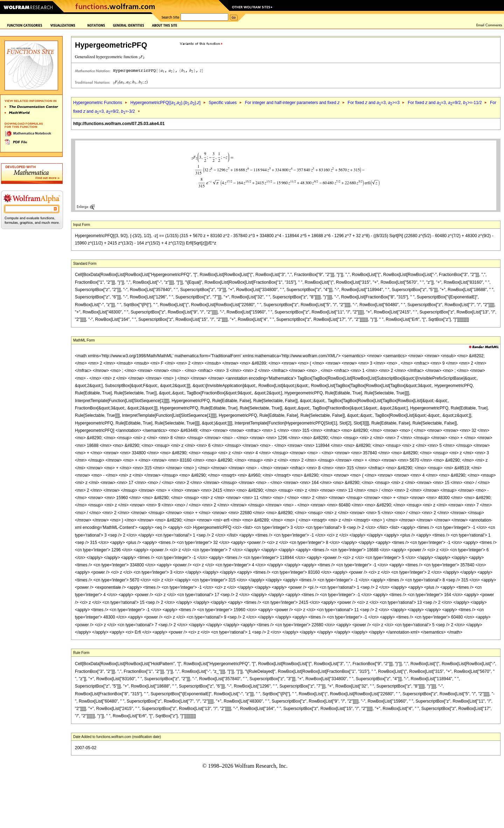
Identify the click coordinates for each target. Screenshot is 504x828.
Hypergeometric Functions (98, 103)
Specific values (223, 103)
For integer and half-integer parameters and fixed (292, 103)
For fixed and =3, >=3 (373, 103)
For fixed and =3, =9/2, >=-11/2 (445, 103)
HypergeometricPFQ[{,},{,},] (165, 103)
